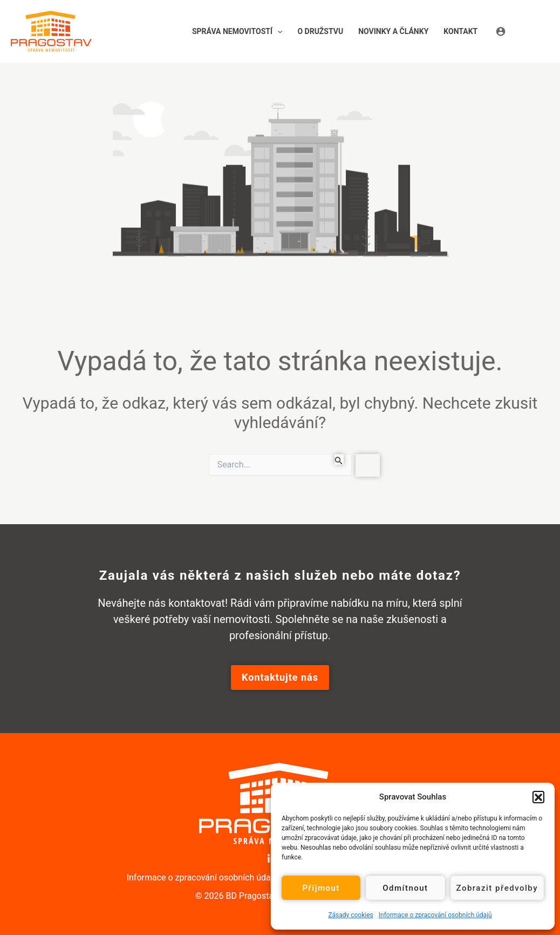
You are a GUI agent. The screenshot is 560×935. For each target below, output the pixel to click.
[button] (538, 797)
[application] (277, 31)
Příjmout (321, 888)
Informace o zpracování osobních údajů (435, 915)
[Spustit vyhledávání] (339, 459)
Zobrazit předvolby (497, 888)
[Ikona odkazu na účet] (523, 31)
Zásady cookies (350, 915)
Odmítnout (405, 888)
